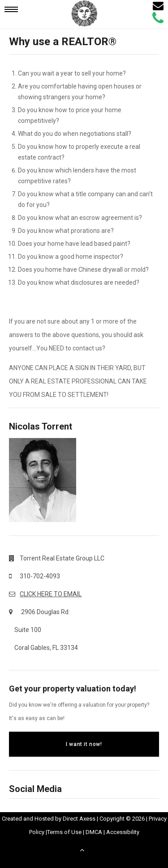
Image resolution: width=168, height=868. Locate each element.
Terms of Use (64, 832)
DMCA (94, 832)
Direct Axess (79, 819)
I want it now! (84, 744)
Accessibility (123, 832)
